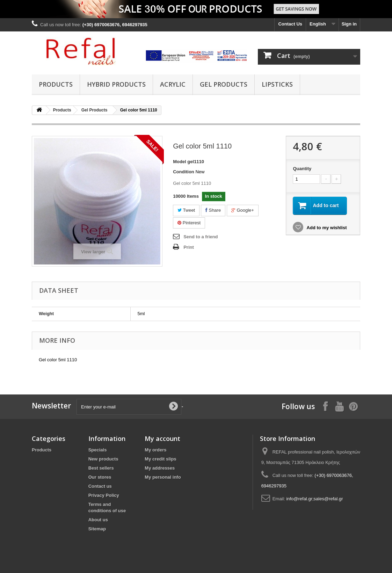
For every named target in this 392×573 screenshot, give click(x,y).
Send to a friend (201, 237)
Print (189, 247)
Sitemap (97, 529)
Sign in (349, 24)
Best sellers (101, 468)
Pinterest (189, 223)
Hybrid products (116, 84)
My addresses (160, 468)
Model (180, 162)
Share (213, 210)
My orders (155, 450)
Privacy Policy (104, 495)
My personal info (163, 477)
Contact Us (290, 24)
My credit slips (160, 459)
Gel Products (224, 84)
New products (103, 459)
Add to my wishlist (326, 228)
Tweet (186, 210)
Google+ (243, 210)
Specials (98, 450)
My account (162, 438)
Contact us (100, 486)
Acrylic (173, 84)
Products (56, 84)
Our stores (100, 477)
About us (98, 520)
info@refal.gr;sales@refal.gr (314, 499)
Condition (184, 172)
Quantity (302, 169)
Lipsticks (277, 84)
